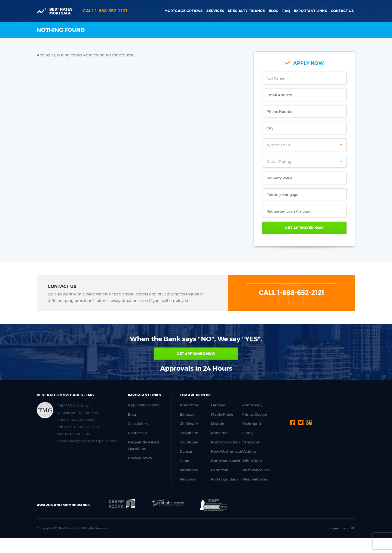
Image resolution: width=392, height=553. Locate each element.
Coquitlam (189, 433)
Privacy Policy (140, 458)
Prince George (255, 414)
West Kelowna (255, 479)
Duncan (187, 451)
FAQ (286, 11)
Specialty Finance (246, 11)
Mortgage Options (183, 11)
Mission (218, 424)
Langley (218, 405)
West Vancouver (256, 470)
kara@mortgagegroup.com (93, 441)
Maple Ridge (222, 414)
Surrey (248, 433)
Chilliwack (189, 424)
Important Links (310, 11)
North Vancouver (226, 461)
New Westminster (227, 451)
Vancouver (252, 442)
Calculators (138, 424)
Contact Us (342, 11)
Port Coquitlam (224, 479)
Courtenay (189, 442)
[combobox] (304, 145)
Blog (274, 11)
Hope (184, 461)
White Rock (252, 461)
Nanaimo (219, 433)
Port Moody (252, 405)
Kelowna (188, 479)
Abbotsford (190, 405)
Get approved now (196, 354)
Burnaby (187, 414)
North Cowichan (225, 442)
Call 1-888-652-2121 (105, 11)
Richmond (252, 424)
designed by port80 (342, 528)
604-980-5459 (83, 420)
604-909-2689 (78, 434)
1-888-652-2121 (86, 427)
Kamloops (189, 470)
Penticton (220, 470)
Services (215, 11)
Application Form (143, 405)
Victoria (249, 451)
